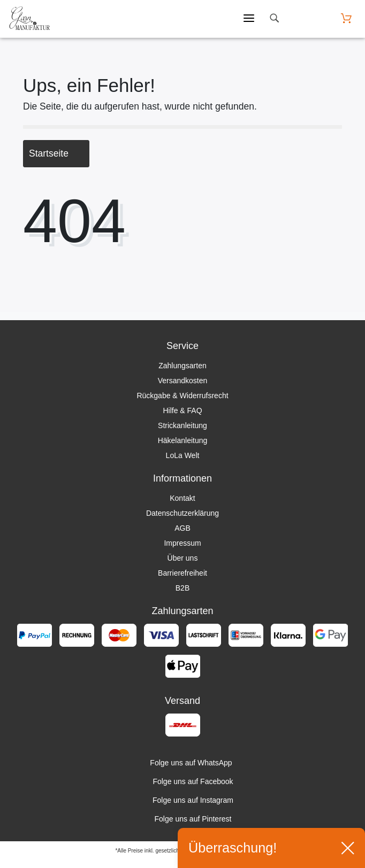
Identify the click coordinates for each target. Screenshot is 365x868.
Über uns (183, 558)
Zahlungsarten (182, 366)
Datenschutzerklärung (182, 513)
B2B (182, 588)
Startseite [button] (56, 153)
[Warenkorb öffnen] (346, 18)
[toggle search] (274, 18)
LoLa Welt (183, 455)
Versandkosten (183, 381)
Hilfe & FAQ (182, 410)
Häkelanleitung (183, 440)
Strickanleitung (182, 425)
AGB (182, 528)
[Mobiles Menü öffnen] (249, 19)
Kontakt (182, 498)
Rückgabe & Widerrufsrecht (182, 396)
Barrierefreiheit (182, 573)
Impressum (182, 543)
